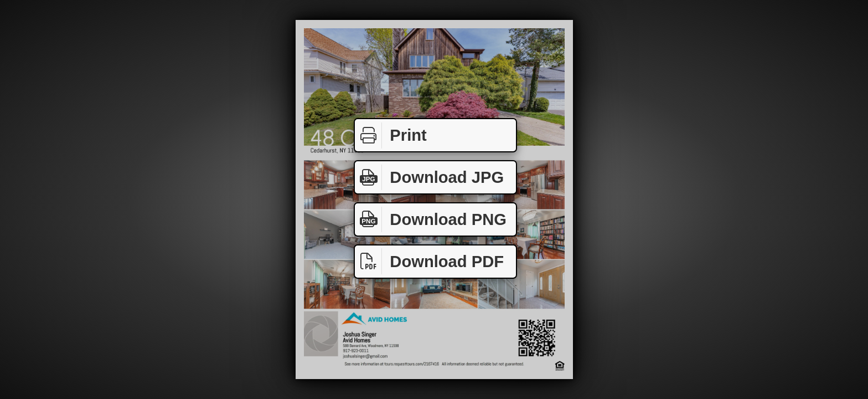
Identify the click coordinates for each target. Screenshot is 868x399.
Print (391, 135)
